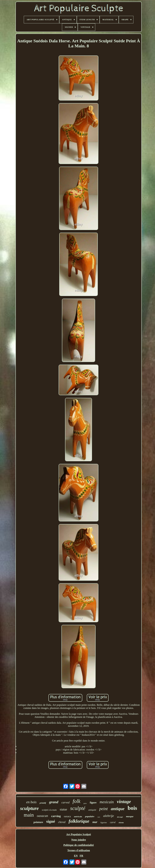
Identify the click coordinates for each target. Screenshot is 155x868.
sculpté (78, 808)
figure (93, 803)
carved (66, 802)
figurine (104, 822)
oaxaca (67, 816)
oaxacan (42, 816)
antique (118, 809)
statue (63, 809)
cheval (62, 822)
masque (130, 816)
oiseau (121, 823)
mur (95, 822)
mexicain (107, 802)
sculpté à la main (49, 810)
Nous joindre (79, 840)
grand (54, 802)
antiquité (92, 810)
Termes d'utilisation (79, 850)
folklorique (79, 821)
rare (99, 817)
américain (78, 817)
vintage (124, 801)
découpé (120, 817)
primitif (43, 803)
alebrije (109, 816)
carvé (113, 822)
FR (81, 856)
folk (76, 801)
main (29, 815)
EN (76, 856)
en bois (31, 802)
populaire (90, 816)
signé (51, 821)
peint (104, 809)
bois (132, 808)
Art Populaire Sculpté (79, 834)
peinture (38, 822)
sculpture (29, 808)
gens (85, 803)
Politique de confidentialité (79, 845)
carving (56, 816)
